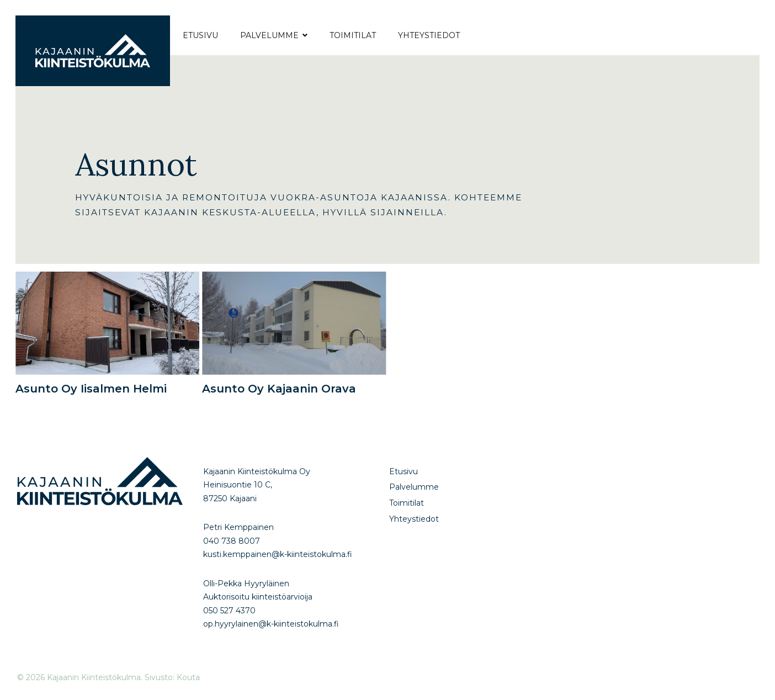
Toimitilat (353, 35)
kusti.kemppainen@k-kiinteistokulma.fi (278, 554)
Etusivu (200, 35)
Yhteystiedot (429, 35)
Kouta (188, 677)
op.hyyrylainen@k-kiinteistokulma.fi (271, 624)
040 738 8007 (232, 541)
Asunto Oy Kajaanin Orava (279, 389)
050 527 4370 (229, 611)
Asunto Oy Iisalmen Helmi (91, 389)
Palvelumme (269, 35)
